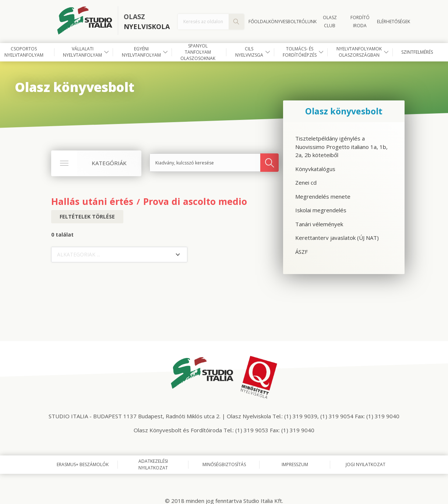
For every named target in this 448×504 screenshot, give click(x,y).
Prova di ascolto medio (195, 201)
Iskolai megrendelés (321, 210)
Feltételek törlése (87, 216)
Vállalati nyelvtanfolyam (82, 52)
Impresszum (295, 464)
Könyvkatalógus (315, 169)
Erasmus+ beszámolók (83, 464)
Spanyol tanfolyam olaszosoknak (198, 52)
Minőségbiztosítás (224, 464)
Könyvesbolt (284, 22)
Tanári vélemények (319, 224)
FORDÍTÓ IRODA (360, 22)
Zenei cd (306, 182)
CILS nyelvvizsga (249, 52)
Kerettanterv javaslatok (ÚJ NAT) (337, 238)
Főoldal (258, 22)
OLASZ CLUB (330, 22)
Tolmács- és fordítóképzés (300, 52)
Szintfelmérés (417, 52)
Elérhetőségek (394, 22)
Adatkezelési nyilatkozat (153, 464)
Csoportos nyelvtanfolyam (24, 52)
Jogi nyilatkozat (366, 464)
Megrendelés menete (323, 196)
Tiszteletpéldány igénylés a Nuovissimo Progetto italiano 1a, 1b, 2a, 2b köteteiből (341, 147)
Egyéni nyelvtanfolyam (141, 52)
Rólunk (308, 22)
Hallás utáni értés (92, 201)
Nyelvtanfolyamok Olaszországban (359, 52)
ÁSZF (301, 252)
